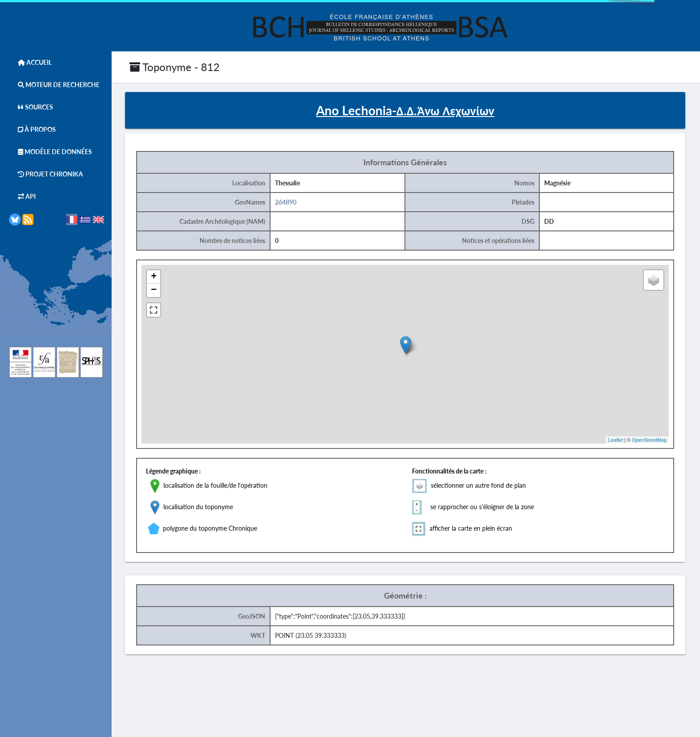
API (22, 196)
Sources (31, 107)
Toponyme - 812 (175, 67)
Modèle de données (50, 152)
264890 (286, 202)
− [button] (154, 290)
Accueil (30, 62)
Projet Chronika (46, 174)
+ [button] (154, 277)
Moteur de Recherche (54, 85)
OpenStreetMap (650, 440)
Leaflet (615, 440)
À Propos (32, 129)
